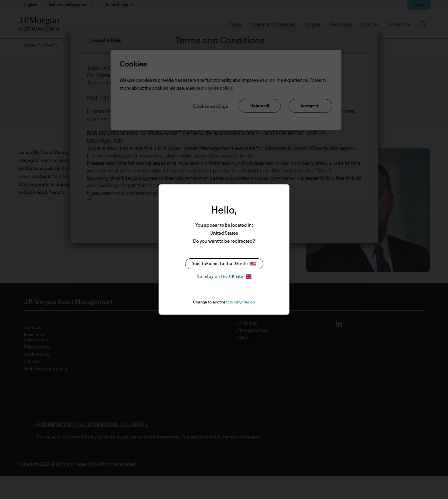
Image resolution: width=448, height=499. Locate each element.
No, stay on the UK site (224, 276)
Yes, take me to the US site (224, 264)
